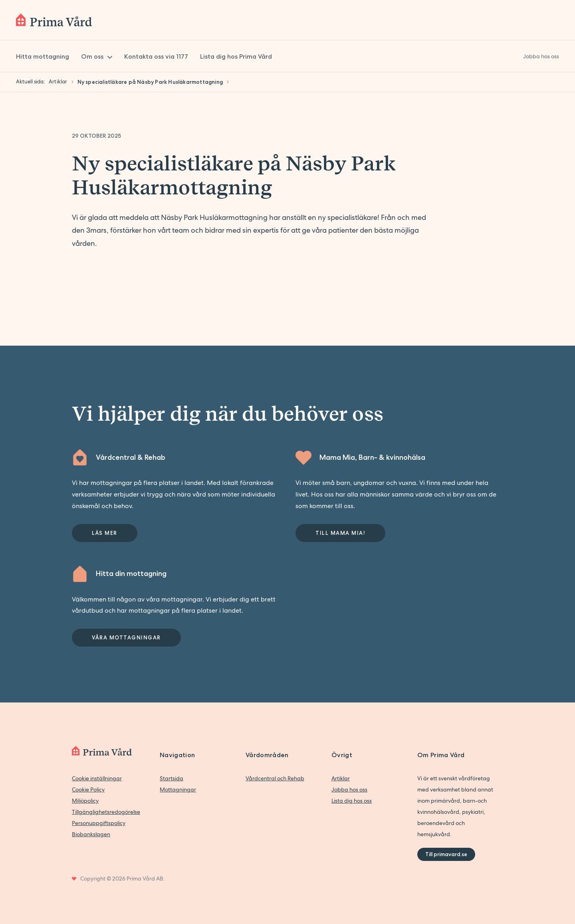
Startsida (172, 778)
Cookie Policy (88, 789)
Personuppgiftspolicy (99, 823)
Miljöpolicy (85, 801)
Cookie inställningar (97, 778)
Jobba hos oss (349, 789)
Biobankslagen (91, 834)
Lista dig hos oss (352, 801)
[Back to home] (54, 20)
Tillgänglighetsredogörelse (106, 812)
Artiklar (341, 778)
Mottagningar (178, 789)
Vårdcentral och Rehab (275, 778)
